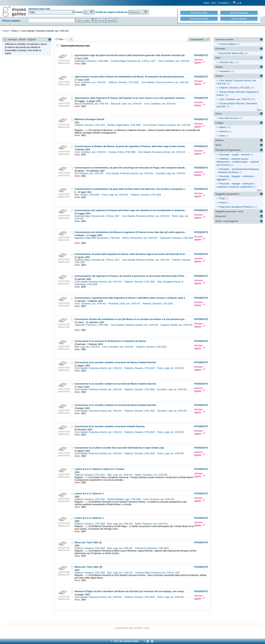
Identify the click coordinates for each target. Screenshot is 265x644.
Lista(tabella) (199, 40)
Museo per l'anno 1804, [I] (88, 542)
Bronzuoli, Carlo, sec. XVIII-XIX (127, 104)
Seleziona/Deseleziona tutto (75, 46)
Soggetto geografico (227, 194)
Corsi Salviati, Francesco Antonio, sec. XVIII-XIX (165, 82)
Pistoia (222, 203)
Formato (220, 49)
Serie (218, 145)
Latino (222, 136)
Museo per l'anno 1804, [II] (88, 567)
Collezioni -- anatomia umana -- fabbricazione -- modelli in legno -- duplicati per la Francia (238, 162)
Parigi (222, 198)
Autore (219, 76)
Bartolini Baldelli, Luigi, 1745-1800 (124, 499)
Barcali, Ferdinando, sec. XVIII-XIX (92, 104)
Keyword (220, 216)
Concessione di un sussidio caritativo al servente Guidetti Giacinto (110, 426)
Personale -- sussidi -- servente (234, 155)
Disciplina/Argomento (228, 150)
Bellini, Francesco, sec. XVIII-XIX (152, 475)
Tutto (61, 39)
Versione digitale (200, 61)
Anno (218, 114)
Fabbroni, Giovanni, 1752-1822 (124, 82)
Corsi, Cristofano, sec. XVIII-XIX (174, 61)
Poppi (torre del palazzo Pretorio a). (237, 207)
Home (206, 3)
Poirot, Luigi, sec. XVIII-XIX (115, 195)
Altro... (260, 110)
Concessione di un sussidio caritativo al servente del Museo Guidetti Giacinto (115, 362)
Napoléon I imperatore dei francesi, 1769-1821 (98, 238)
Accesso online (224, 39)
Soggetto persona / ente (229, 211)
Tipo (218, 58)
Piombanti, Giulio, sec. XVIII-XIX (124, 304)
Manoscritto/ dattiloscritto (231, 53)
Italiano (223, 127)
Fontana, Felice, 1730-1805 (122, 152)
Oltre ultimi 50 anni (228, 118)
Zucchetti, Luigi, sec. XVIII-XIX (171, 173)
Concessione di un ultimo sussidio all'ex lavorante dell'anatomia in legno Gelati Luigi (119, 448)
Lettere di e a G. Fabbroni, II (89, 494)
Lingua (219, 123)
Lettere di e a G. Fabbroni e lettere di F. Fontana (99, 469)
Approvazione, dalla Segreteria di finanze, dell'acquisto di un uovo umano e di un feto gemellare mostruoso (131, 98)
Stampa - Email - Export (20, 40)
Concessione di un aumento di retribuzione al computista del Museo (110, 341)
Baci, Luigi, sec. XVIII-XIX (87, 347)
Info (214, 3)
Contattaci (223, 3)
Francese (224, 131)
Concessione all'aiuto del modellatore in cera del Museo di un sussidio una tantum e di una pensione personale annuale (137, 319)
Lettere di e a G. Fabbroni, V (89, 518)
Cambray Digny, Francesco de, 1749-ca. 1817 (133, 61)
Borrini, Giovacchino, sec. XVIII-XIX (140, 238)
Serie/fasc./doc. (227, 62)
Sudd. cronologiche (227, 221)
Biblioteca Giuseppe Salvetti (89, 119)
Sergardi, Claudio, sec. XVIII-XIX (176, 325)
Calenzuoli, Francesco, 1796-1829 (92, 61)
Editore (220, 140)
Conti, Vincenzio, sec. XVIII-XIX (159, 499)
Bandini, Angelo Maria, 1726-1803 (124, 125)
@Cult (133, 628)
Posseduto (224, 71)
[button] (89, 12)
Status (219, 67)
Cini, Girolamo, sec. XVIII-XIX (89, 173)
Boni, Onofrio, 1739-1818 (87, 195)
